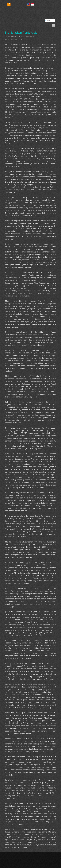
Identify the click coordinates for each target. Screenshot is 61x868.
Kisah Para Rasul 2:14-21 (15, 40)
